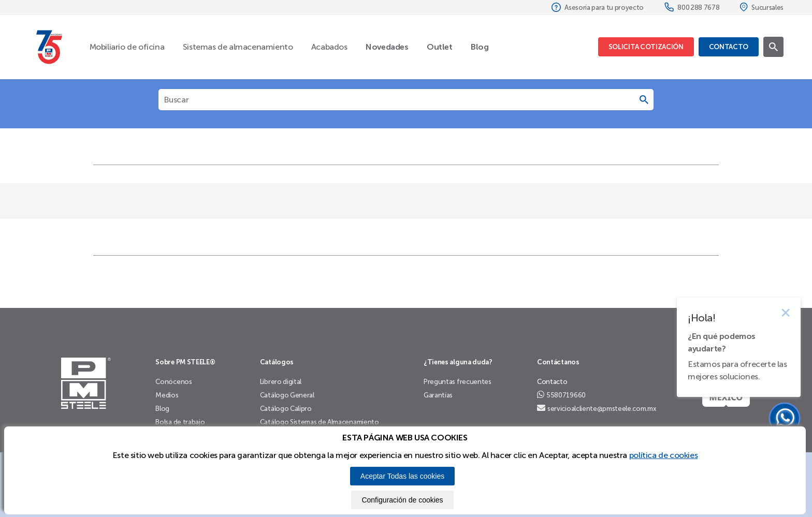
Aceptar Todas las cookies (402, 476)
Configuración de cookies (402, 500)
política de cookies (663, 455)
